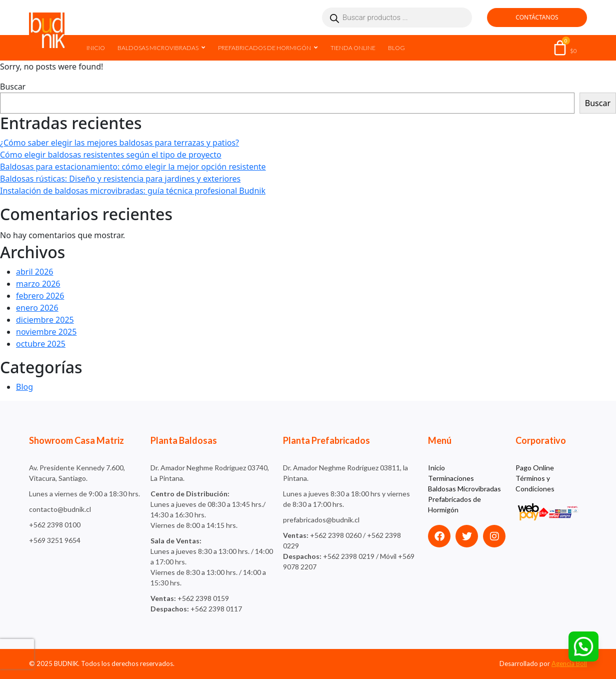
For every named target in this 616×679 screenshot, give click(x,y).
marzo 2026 (38, 284)
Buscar (13, 87)
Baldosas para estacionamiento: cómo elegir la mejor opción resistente (133, 167)
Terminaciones (451, 478)
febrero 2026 (40, 296)
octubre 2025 (41, 344)
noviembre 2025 (46, 332)
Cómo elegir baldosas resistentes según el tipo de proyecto (111, 155)
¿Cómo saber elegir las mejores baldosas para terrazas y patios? (119, 143)
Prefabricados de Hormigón (264, 48)
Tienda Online (353, 48)
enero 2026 (37, 308)
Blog (396, 48)
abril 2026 (34, 272)
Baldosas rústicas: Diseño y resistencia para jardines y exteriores (120, 179)
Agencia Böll (569, 663)
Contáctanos (537, 17)
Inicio (96, 48)
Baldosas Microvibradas (158, 48)
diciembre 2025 (45, 320)
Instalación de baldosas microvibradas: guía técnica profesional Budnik (133, 191)
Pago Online (535, 468)
